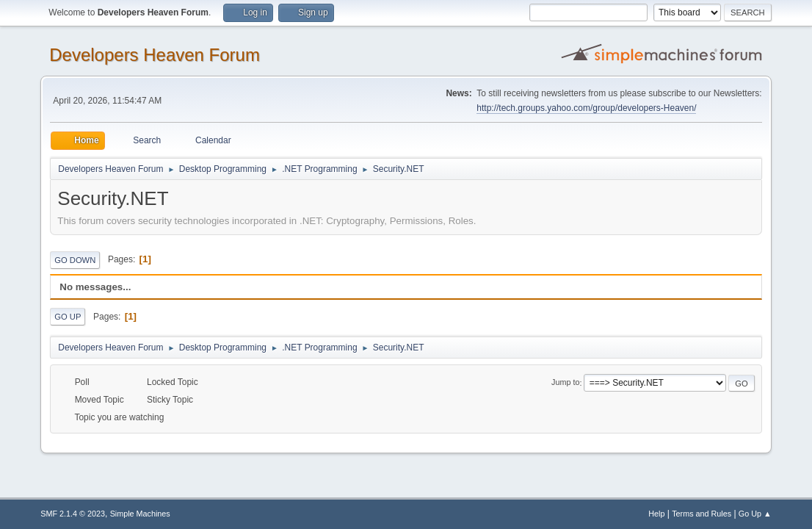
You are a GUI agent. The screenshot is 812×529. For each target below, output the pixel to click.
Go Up (68, 317)
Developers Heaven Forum (155, 55)
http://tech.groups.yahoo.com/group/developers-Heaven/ (586, 108)
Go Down (75, 260)
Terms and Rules (702, 514)
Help (656, 514)
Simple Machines (140, 514)
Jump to (565, 383)
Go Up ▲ (755, 514)
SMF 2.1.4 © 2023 (73, 514)
